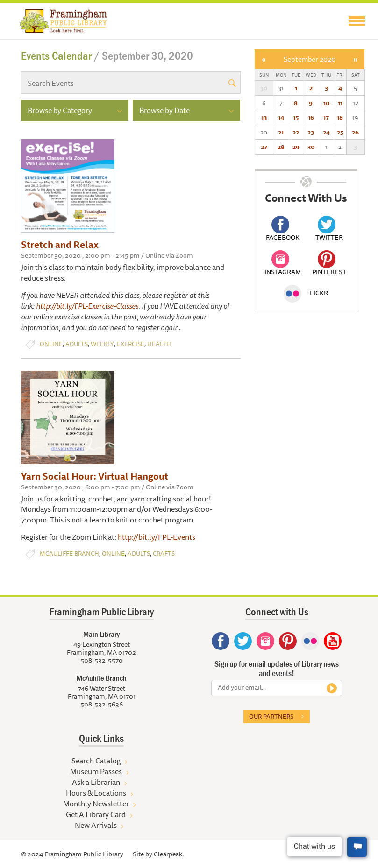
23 (311, 132)
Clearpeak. (169, 854)
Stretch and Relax (60, 244)
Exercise (131, 344)
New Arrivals (96, 825)
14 (281, 117)
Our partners (271, 716)
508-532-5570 (102, 660)
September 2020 (310, 59)
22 (296, 132)
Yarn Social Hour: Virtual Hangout (95, 476)
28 (281, 147)
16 (311, 117)
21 (281, 132)
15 (296, 117)
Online (51, 344)
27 (264, 147)
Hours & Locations (96, 793)
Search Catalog (96, 761)
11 (340, 103)
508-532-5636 (102, 704)
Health (159, 344)
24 (326, 132)
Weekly (102, 344)
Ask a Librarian (96, 782)
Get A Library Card (96, 814)
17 (326, 117)
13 (264, 117)
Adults (77, 344)
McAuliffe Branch (69, 554)
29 (296, 147)
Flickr (306, 293)
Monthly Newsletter (96, 804)
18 (340, 117)
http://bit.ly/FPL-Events (157, 537)
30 (311, 147)
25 (340, 132)
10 (326, 103)
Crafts (164, 554)
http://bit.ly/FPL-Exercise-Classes (87, 306)
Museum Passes (96, 771)
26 (355, 132)
